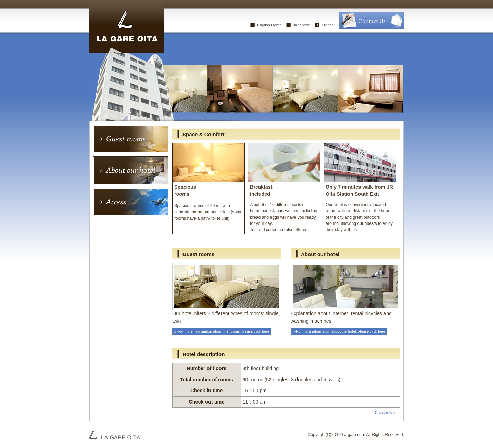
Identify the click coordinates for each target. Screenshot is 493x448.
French (328, 25)
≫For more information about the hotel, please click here (339, 331)
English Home (269, 25)
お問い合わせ (371, 21)
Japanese (302, 25)
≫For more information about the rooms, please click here (222, 331)
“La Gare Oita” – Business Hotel (127, 27)
